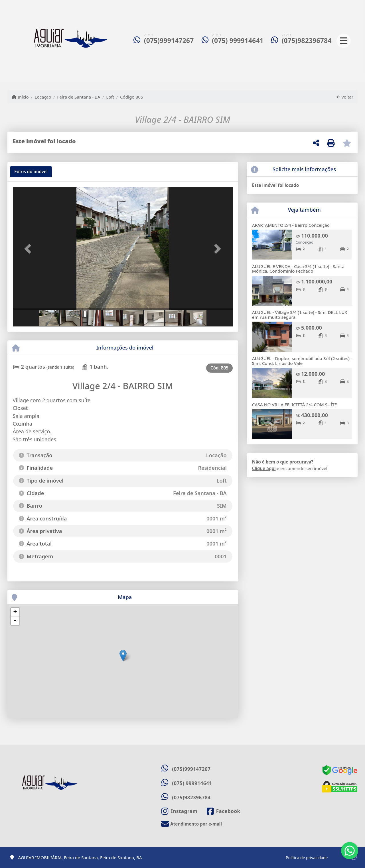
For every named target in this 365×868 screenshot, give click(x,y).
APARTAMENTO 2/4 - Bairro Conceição (291, 225)
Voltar (345, 97)
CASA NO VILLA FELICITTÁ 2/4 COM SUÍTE (295, 405)
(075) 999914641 (238, 41)
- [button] (15, 621)
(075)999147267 (169, 41)
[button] (29, 249)
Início (20, 97)
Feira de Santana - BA (79, 97)
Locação (43, 97)
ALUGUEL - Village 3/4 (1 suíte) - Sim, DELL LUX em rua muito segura (300, 315)
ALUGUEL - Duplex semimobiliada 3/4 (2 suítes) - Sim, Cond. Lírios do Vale (302, 361)
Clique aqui (264, 468)
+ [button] (15, 612)
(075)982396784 (307, 41)
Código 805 (132, 97)
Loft (110, 97)
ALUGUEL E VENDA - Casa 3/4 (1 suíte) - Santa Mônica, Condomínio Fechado (298, 269)
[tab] (31, 172)
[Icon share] (179, 811)
